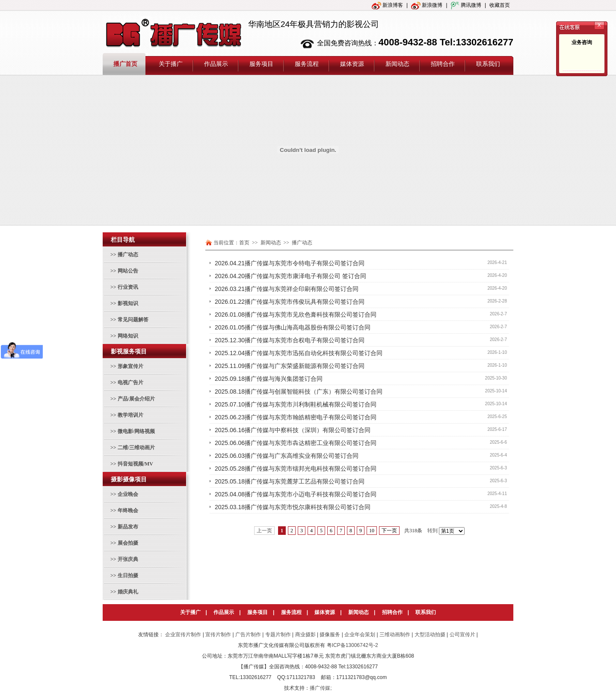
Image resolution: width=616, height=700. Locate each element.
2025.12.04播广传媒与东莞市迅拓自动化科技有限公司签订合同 (299, 353)
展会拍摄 (128, 543)
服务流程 (291, 612)
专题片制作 (278, 635)
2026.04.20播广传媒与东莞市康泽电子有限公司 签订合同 (290, 276)
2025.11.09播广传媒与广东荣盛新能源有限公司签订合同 (290, 366)
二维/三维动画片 (136, 448)
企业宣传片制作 (183, 635)
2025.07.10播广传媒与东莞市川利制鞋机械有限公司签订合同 (296, 404)
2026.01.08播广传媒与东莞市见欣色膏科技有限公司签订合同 (296, 314)
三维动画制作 (395, 635)
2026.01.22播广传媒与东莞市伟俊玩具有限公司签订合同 (290, 302)
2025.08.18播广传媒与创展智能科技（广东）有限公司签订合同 (299, 392)
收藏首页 (500, 5)
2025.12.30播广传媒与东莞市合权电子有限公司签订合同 (290, 340)
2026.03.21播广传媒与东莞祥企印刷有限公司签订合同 (287, 289)
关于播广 (190, 612)
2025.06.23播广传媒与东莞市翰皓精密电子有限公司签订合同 (296, 417)
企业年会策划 (360, 635)
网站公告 (128, 271)
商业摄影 (305, 635)
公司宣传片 (462, 635)
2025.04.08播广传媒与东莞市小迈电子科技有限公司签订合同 (296, 494)
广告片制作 (248, 635)
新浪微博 (427, 5)
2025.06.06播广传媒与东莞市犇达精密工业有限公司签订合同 (296, 443)
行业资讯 (128, 287)
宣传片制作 (218, 635)
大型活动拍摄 (430, 635)
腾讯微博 (466, 5)
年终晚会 (128, 510)
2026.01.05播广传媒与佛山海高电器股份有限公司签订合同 (293, 327)
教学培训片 (130, 415)
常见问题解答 (133, 320)
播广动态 (128, 255)
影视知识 (128, 303)
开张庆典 (128, 559)
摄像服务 (330, 635)
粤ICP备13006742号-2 (352, 645)
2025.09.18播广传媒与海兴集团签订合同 (269, 379)
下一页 (389, 531)
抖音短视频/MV (135, 464)
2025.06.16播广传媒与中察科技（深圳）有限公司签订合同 (293, 430)
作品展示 (224, 612)
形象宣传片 (130, 366)
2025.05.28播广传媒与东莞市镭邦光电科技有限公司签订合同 (296, 469)
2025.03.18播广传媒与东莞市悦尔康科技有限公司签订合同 (293, 507)
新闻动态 (358, 612)
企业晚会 (128, 494)
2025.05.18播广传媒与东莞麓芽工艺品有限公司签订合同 (290, 481)
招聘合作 (392, 612)
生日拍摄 (128, 575)
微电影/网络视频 (136, 431)
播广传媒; (321, 688)
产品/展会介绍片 (136, 399)
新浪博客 (387, 5)
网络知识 (128, 336)
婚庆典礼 (128, 592)
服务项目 (258, 612)
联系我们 (426, 612)
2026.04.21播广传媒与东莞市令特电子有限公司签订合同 (290, 263)
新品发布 (128, 527)
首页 (244, 243)
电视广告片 (130, 383)
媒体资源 (325, 612)
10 (372, 531)
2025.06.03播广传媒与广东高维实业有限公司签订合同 (287, 456)
